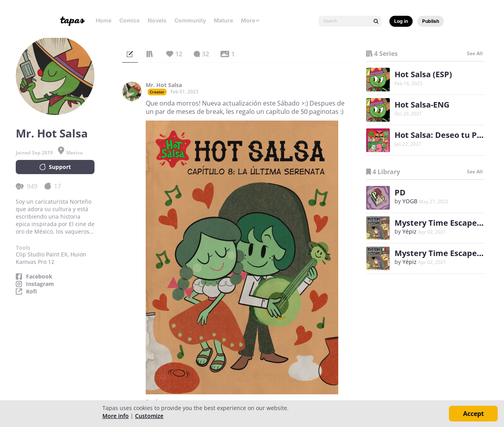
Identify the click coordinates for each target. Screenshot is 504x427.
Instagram (40, 284)
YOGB (410, 201)
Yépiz (409, 231)
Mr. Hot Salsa (164, 85)
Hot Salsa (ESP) (423, 74)
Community (190, 20)
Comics (130, 20)
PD (400, 192)
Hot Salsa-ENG (422, 105)
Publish (431, 21)
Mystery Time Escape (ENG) (447, 223)
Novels (157, 20)
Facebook (39, 277)
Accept (473, 414)
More (250, 20)
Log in (401, 21)
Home (104, 20)
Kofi (31, 291)
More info (116, 416)
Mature (223, 20)
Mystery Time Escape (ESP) (446, 253)
